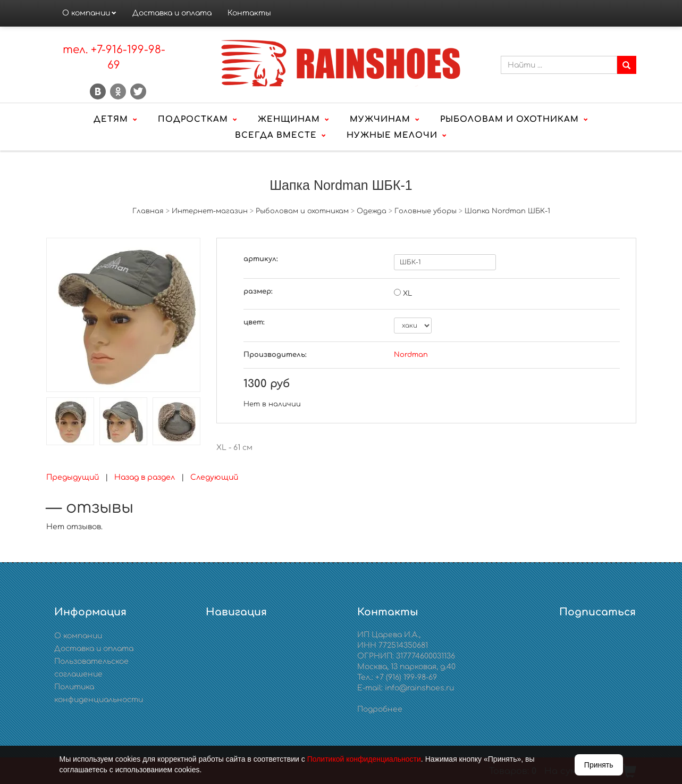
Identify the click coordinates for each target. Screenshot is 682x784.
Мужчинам (380, 119)
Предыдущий (73, 477)
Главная (148, 211)
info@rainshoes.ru (419, 688)
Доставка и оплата (172, 13)
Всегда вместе (276, 135)
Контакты (249, 13)
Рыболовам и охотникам (510, 119)
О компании (86, 13)
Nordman (411, 355)
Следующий (214, 477)
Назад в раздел (145, 477)
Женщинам (289, 119)
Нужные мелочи (392, 135)
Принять (599, 765)
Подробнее (380, 709)
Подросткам (193, 119)
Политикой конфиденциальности (364, 759)
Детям (111, 119)
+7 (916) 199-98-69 (406, 677)
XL (407, 294)
